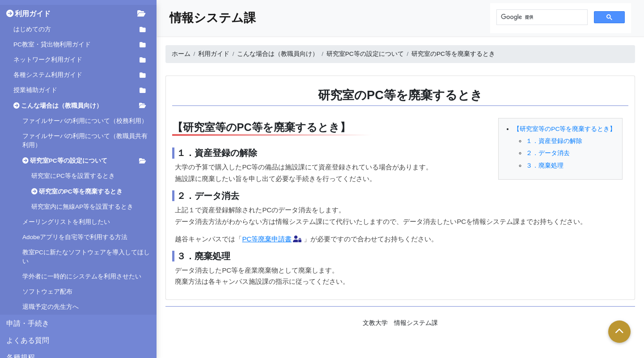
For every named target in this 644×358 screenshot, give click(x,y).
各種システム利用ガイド (48, 75)
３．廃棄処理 (545, 166)
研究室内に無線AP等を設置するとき (82, 207)
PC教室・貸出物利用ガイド (52, 44)
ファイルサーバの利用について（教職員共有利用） (85, 141)
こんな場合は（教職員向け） (62, 106)
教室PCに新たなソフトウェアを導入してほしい (86, 257)
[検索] (541, 17)
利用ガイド (33, 13)
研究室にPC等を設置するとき (73, 176)
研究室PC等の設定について (69, 161)
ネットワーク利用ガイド (48, 60)
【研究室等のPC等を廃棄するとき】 (565, 129)
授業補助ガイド (35, 90)
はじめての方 (32, 29)
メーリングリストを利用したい (66, 222)
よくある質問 (28, 340)
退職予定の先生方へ (51, 307)
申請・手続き (28, 323)
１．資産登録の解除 (554, 141)
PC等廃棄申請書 (267, 239)
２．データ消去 (548, 153)
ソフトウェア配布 (47, 292)
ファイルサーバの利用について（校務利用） (85, 121)
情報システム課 (213, 18)
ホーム (181, 54)
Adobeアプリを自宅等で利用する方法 (75, 237)
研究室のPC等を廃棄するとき (81, 192)
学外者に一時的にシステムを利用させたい (82, 276)
